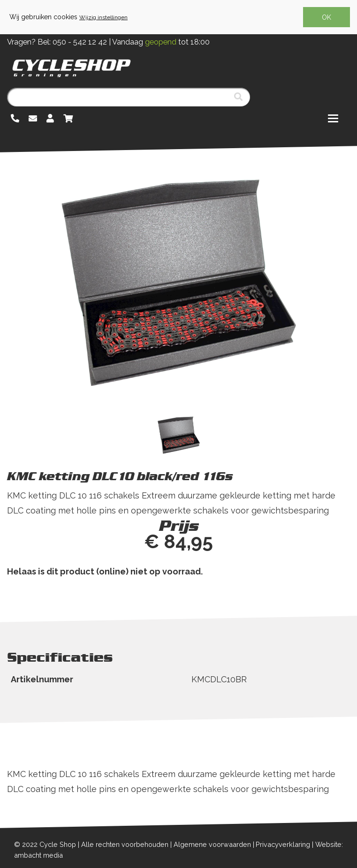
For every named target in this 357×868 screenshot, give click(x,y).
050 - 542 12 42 (80, 42)
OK (327, 17)
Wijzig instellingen (103, 17)
